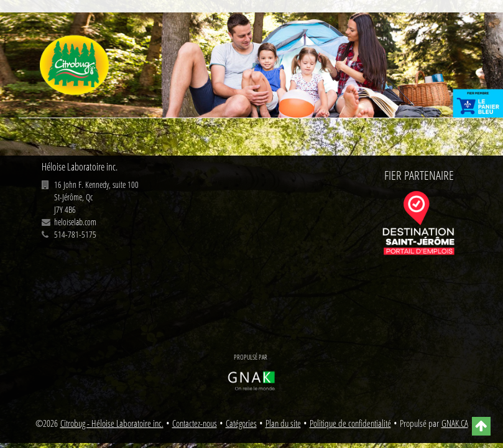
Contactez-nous (195, 423)
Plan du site (283, 423)
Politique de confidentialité (350, 423)
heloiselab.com (75, 222)
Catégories (241, 423)
